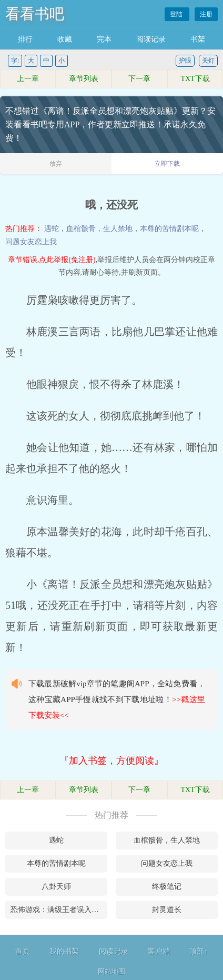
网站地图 (111, 971)
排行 (25, 39)
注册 (206, 14)
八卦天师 (56, 887)
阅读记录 (151, 39)
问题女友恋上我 (31, 242)
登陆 (177, 14)
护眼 (185, 61)
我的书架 (64, 951)
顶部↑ (199, 951)
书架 (198, 39)
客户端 (159, 951)
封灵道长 (167, 910)
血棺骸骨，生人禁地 (99, 229)
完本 (104, 39)
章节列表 (84, 79)
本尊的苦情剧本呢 (169, 229)
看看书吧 (35, 14)
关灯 (208, 61)
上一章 (28, 79)
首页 (23, 951)
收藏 (65, 39)
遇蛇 (52, 229)
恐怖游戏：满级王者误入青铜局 (59, 910)
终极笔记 (167, 887)
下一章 (139, 79)
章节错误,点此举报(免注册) (52, 260)
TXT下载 (195, 79)
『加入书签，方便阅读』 (111, 761)
